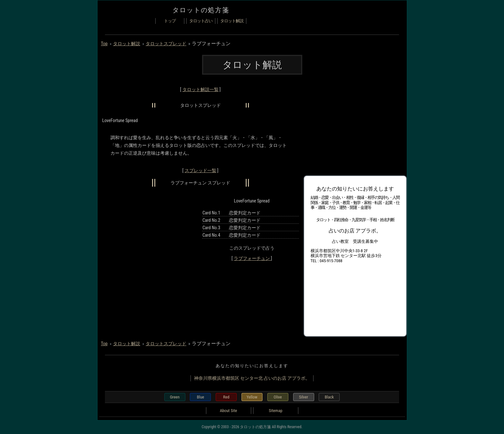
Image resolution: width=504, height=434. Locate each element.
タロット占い (201, 21)
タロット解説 (232, 21)
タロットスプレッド (166, 44)
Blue (201, 397)
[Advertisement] (352, 126)
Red (226, 397)
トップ (170, 21)
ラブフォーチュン (252, 258)
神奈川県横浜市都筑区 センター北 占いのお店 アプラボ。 (252, 378)
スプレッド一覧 (201, 170)
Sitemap (275, 411)
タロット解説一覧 (201, 89)
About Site (228, 411)
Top (104, 44)
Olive (278, 397)
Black (329, 397)
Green (175, 397)
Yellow (252, 397)
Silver (303, 397)
